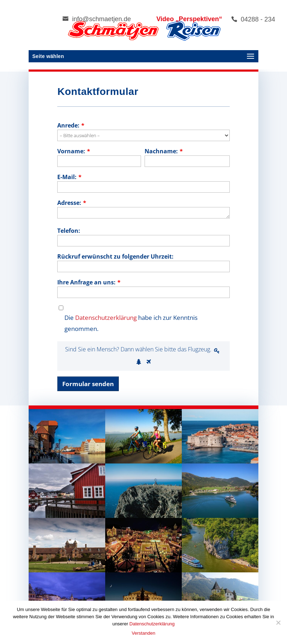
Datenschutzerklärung (106, 318)
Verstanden (143, 633)
